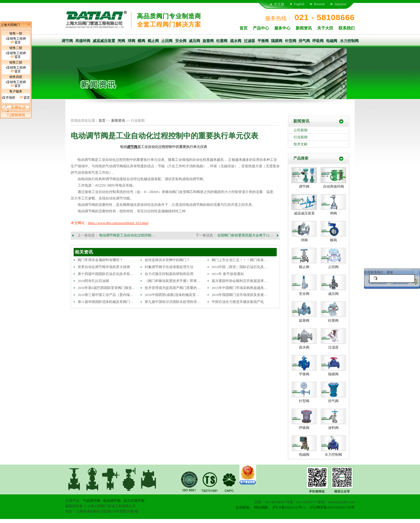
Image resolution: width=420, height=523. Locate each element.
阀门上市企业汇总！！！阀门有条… (239, 260)
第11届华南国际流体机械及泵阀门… (106, 302)
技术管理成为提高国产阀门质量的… (172, 288)
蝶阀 (141, 41)
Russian (319, 4)
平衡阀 (263, 41)
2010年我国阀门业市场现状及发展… (239, 295)
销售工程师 (16, 40)
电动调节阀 (112, 501)
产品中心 (261, 28)
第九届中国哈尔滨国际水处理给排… (172, 302)
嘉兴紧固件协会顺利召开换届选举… (239, 281)
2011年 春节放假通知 (228, 274)
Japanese (340, 4)
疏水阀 (236, 41)
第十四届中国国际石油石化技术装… (106, 274)
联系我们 (347, 28)
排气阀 (304, 41)
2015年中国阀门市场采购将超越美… (239, 288)
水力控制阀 (349, 41)
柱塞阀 (222, 41)
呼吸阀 (318, 41)
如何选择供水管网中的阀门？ (167, 260)
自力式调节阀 (134, 501)
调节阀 (67, 41)
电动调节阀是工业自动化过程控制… (127, 235)
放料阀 (333, 428)
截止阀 (153, 41)
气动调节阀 (91, 501)
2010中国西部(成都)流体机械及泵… (172, 295)
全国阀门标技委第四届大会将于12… (245, 235)
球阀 (132, 41)
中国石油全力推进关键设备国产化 (238, 302)
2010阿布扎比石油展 (93, 281)
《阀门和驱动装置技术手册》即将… (172, 281)
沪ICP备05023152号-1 (289, 507)
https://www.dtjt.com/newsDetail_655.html (118, 223)
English (299, 4)
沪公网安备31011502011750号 (332, 507)
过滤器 (249, 41)
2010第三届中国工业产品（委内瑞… (106, 295)
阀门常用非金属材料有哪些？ (100, 260)
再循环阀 (83, 41)
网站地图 (261, 507)
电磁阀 (332, 41)
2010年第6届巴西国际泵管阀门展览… (106, 288)
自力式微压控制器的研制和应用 (169, 274)
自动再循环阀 (333, 186)
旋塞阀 (208, 41)
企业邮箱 (242, 507)
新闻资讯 (304, 28)
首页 (243, 28)
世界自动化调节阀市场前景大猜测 (104, 267)
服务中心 (282, 28)
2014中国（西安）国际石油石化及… (239, 267)
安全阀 (181, 41)
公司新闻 (301, 130)
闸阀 (121, 41)
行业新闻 (301, 137)
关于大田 (325, 28)
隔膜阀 (277, 41)
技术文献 (301, 144)
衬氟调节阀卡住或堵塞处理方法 (169, 267)
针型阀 (291, 41)
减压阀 (194, 41)
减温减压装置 (104, 41)
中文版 (279, 4)
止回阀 (167, 41)
